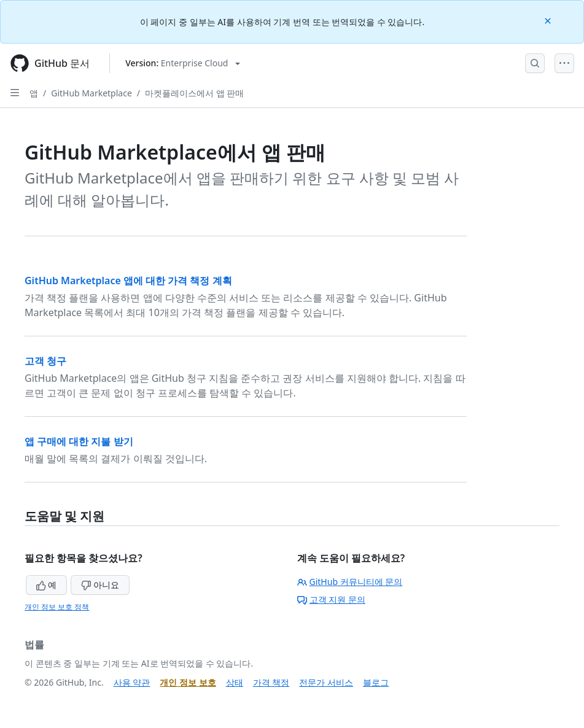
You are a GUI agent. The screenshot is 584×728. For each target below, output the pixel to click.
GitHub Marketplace (91, 93)
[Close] (549, 20)
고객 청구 (45, 361)
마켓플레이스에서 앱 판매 (194, 93)
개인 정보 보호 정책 (57, 607)
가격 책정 (271, 682)
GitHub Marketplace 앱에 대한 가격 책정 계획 (128, 281)
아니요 (100, 585)
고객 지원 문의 (331, 599)
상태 (235, 682)
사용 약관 (132, 682)
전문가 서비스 (326, 682)
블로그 (376, 682)
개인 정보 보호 (188, 682)
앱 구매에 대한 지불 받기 (79, 441)
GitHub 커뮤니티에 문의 (350, 582)
